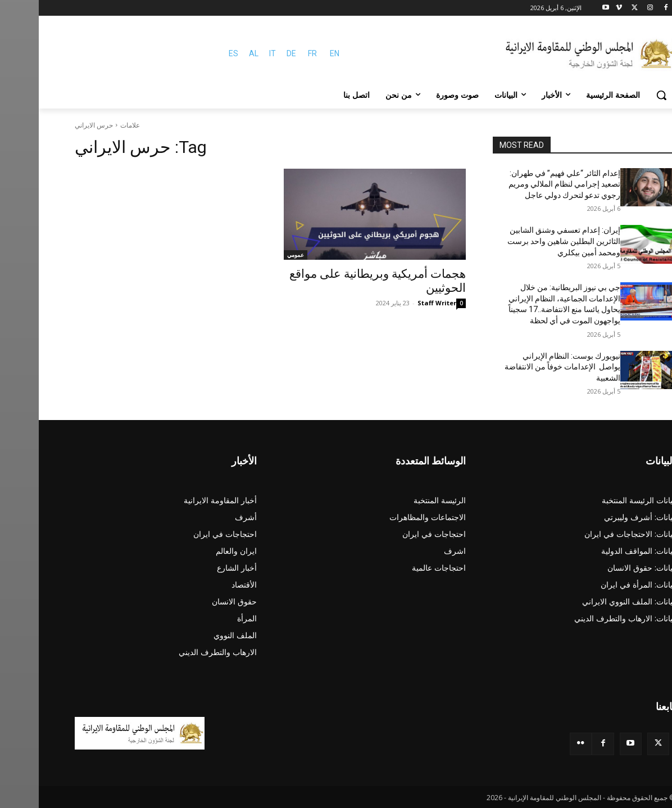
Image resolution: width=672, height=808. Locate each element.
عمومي (257, 255)
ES (195, 53)
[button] (623, 95)
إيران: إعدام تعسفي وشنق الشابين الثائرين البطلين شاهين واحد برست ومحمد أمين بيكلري (525, 241)
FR (274, 53)
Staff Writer (398, 303)
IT (234, 53)
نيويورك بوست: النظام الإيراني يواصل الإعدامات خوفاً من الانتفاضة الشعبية (524, 367)
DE (253, 53)
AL (215, 53)
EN (296, 53)
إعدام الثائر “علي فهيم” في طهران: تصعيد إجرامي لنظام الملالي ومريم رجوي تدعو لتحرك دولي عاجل (526, 184)
